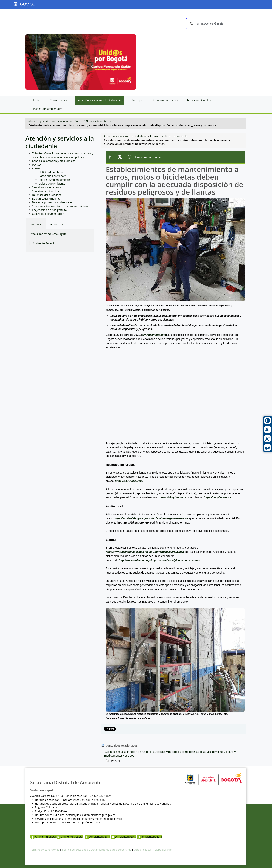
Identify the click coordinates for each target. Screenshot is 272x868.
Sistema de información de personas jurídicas (60, 206)
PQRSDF (37, 165)
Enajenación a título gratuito (49, 210)
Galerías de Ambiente (52, 183)
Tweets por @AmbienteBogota (48, 234)
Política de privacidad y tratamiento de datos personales (97, 850)
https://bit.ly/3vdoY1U (217, 497)
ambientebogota (149, 837)
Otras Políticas (143, 850)
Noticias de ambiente (99, 121)
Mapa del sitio (163, 850)
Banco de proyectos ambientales (52, 202)
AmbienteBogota (43, 837)
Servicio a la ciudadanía (46, 187)
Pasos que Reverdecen (53, 176)
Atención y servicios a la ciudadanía (50, 121)
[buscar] (216, 24)
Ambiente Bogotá (44, 243)
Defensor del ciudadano (47, 195)
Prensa (79, 121)
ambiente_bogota (70, 837)
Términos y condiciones (45, 850)
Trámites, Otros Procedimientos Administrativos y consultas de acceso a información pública (63, 155)
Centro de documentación (48, 214)
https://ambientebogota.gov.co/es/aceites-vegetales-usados (151, 518)
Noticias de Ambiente (52, 172)
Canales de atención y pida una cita (54, 161)
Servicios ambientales (45, 191)
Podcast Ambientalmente (54, 180)
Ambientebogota (97, 837)
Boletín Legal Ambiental (47, 199)
